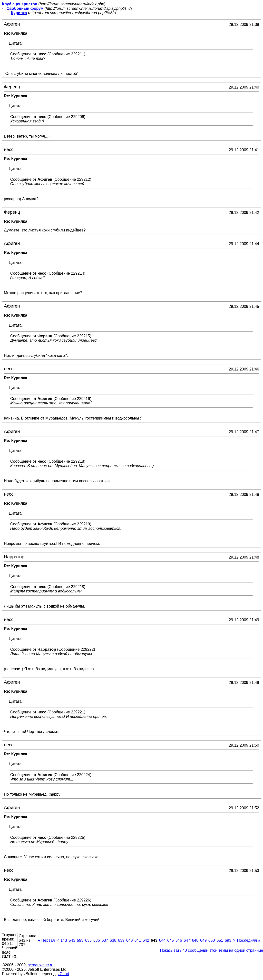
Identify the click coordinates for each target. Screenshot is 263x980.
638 (113, 940)
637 (105, 940)
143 (64, 940)
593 (80, 940)
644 (162, 940)
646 (179, 940)
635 (88, 940)
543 (72, 940)
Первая (46, 940)
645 (170, 940)
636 (97, 940)
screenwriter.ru (41, 965)
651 (220, 940)
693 (228, 940)
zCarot (63, 974)
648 (195, 940)
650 (212, 940)
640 (130, 940)
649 (203, 940)
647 (187, 940)
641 (138, 940)
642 (146, 940)
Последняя (248, 940)
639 (121, 940)
